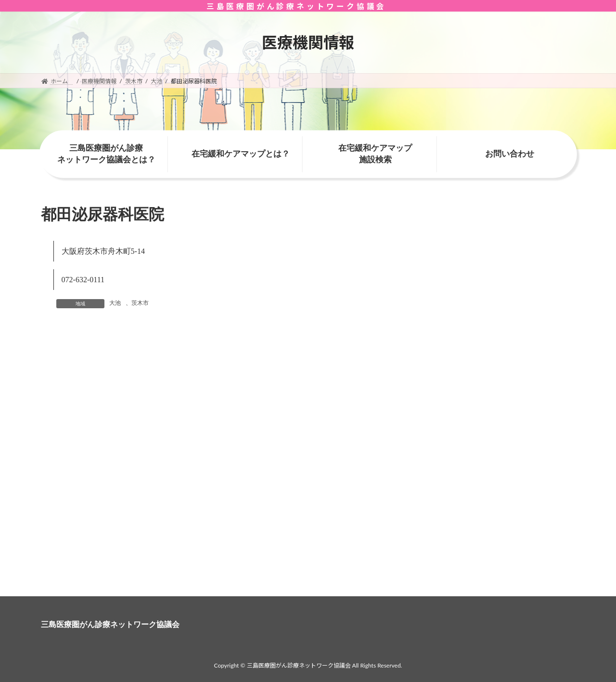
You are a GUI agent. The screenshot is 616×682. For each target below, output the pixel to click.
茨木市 (140, 303)
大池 (115, 303)
